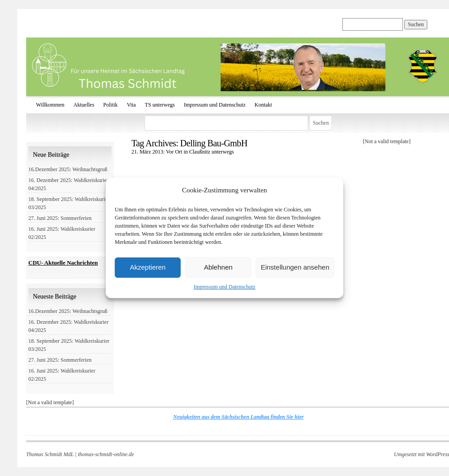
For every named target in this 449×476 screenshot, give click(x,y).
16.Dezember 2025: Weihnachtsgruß (68, 169)
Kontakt (264, 105)
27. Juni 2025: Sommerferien (60, 218)
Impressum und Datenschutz (225, 287)
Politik (111, 105)
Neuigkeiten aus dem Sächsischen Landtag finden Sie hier (238, 417)
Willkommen (50, 105)
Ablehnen (218, 267)
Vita (131, 105)
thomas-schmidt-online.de (106, 454)
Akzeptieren (147, 267)
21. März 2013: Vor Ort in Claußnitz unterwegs (183, 152)
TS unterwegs (160, 105)
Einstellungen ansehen (295, 267)
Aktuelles (84, 105)
